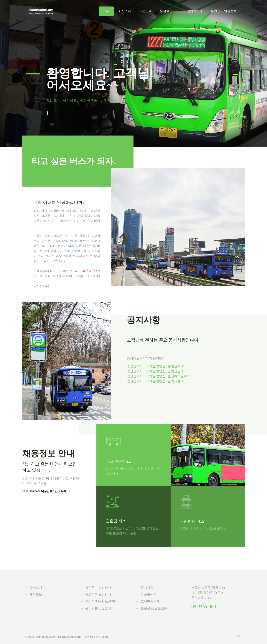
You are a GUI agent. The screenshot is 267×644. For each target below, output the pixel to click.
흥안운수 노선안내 (98, 588)
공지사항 (144, 320)
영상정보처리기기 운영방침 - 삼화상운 (154, 371)
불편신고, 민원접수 (154, 608)
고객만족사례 (150, 601)
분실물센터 (149, 595)
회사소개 (36, 588)
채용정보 (36, 595)
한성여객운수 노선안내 (101, 601)
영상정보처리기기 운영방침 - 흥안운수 (154, 366)
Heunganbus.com (46, 637)
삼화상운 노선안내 (98, 595)
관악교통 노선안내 (98, 608)
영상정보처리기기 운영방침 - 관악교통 (154, 381)
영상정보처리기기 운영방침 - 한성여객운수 (157, 376)
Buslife (104, 637)
